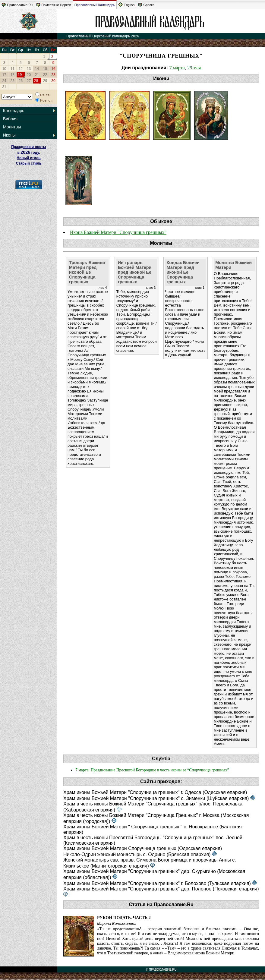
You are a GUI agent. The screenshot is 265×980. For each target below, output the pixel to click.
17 (4, 75)
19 (20, 75)
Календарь (14, 111)
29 (45, 81)
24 (4, 81)
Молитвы (12, 127)
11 (13, 69)
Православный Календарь (95, 5)
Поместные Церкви (54, 5)
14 (37, 69)
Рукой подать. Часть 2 (124, 918)
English (126, 5)
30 (53, 81)
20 (29, 75)
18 (13, 75)
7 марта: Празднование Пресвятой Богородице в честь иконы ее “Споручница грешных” (152, 770)
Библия (10, 119)
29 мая (194, 68)
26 (21, 81)
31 (4, 87)
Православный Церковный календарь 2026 (103, 36)
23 (53, 75)
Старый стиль (29, 163)
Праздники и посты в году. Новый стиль (29, 152)
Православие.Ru (17, 5)
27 (29, 81)
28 (36, 81)
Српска (146, 5)
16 (53, 69)
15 (45, 69)
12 (21, 69)
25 (13, 81)
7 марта (177, 68)
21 (37, 75)
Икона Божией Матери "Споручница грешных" (118, 232)
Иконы (9, 135)
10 (4, 69)
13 (29, 69)
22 (45, 75)
